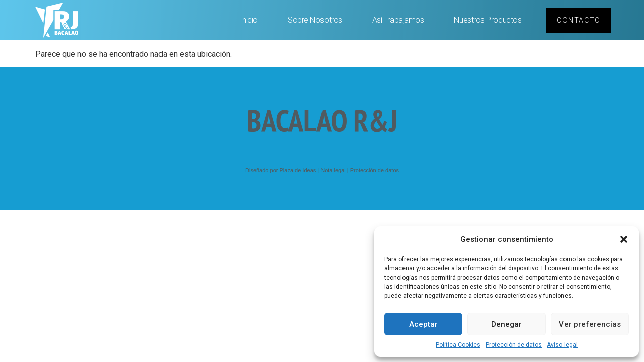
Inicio (249, 20)
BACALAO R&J (322, 120)
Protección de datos (514, 345)
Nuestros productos (488, 20)
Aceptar (423, 324)
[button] (624, 239)
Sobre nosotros (315, 20)
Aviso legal (562, 345)
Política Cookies (458, 345)
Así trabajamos (398, 20)
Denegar (506, 324)
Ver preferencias (590, 324)
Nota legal (333, 170)
